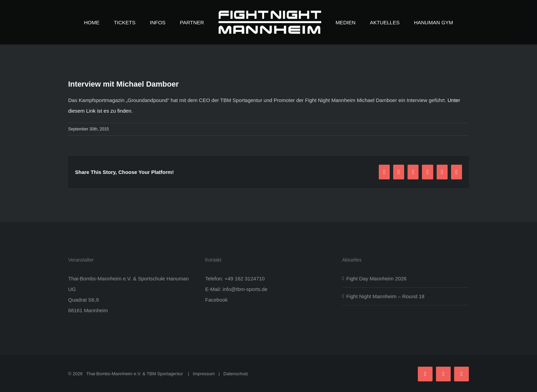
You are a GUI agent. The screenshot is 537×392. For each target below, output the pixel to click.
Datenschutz (236, 374)
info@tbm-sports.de (245, 289)
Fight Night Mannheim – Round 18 (385, 296)
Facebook (216, 300)
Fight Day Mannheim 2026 (376, 279)
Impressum (204, 374)
